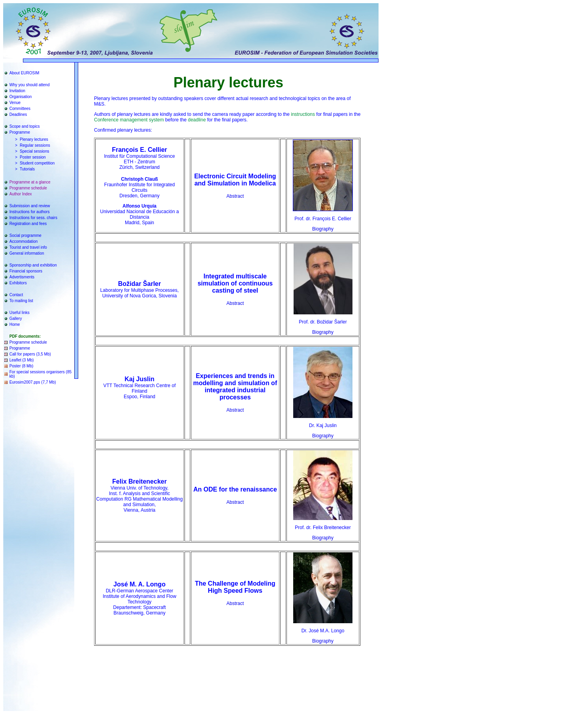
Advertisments (22, 277)
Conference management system (129, 120)
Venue (15, 103)
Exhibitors (18, 283)
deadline (197, 120)
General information (27, 253)
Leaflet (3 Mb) (22, 360)
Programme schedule (28, 188)
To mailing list (21, 301)
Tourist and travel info (28, 247)
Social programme (25, 235)
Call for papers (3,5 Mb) (30, 354)
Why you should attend (30, 85)
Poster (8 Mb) (22, 366)
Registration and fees (28, 224)
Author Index (21, 194)
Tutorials (27, 169)
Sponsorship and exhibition (33, 265)
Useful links (20, 313)
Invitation (17, 91)
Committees (20, 109)
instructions (303, 114)
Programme (20, 132)
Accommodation (24, 241)
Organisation (21, 97)
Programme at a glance (30, 182)
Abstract (235, 196)
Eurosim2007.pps (25, 382)
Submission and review (30, 206)
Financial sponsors (26, 271)
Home (15, 324)
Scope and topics (25, 126)
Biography (323, 229)
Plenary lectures (34, 139)
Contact (16, 295)
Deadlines (18, 114)
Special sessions (34, 151)
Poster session (33, 157)
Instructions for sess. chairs (33, 218)
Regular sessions (35, 145)
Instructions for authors (30, 212)
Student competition (37, 163)
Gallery (16, 319)
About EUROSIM (24, 73)
